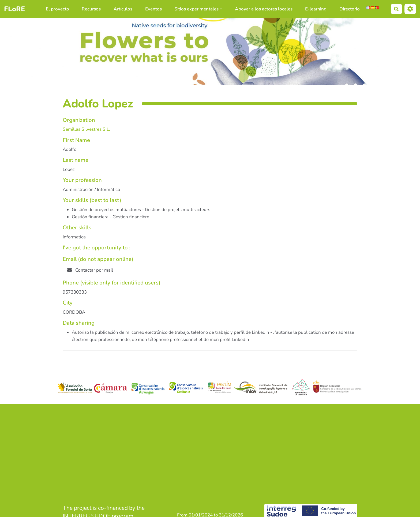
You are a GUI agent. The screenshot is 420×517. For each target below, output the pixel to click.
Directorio (350, 9)
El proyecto (57, 9)
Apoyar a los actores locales (264, 9)
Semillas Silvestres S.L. (86, 129)
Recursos (91, 9)
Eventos (153, 9)
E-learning (316, 9)
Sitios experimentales (198, 9)
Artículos (123, 9)
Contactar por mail (90, 270)
